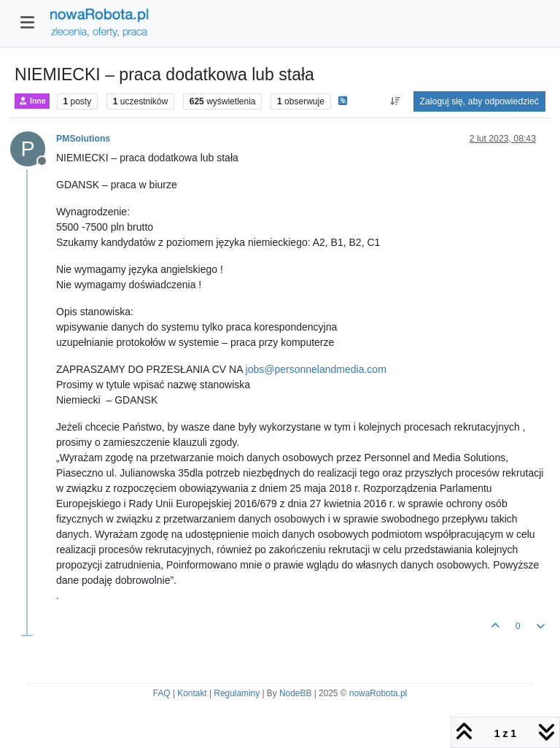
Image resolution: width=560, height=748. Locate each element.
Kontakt (192, 693)
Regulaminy (237, 693)
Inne (32, 101)
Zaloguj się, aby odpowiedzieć (479, 101)
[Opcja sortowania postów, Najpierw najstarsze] (395, 101)
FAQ (162, 693)
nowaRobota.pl (378, 693)
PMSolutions (83, 139)
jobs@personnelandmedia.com (316, 369)
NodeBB (295, 693)
